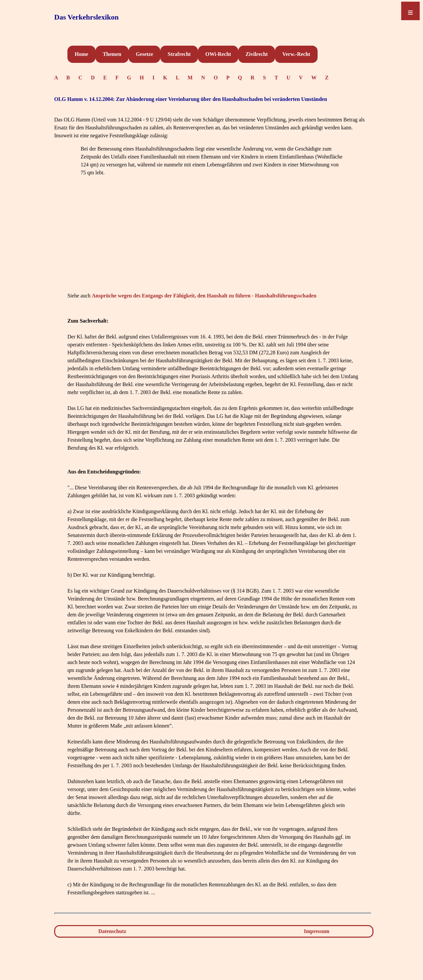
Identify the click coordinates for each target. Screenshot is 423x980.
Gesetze (144, 54)
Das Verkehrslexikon (86, 17)
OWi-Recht (218, 54)
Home (81, 54)
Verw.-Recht (296, 54)
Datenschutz (112, 931)
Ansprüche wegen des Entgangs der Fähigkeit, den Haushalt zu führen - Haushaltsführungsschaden (204, 296)
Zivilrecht (257, 54)
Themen (112, 54)
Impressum (317, 931)
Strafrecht (179, 54)
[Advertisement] (213, 244)
